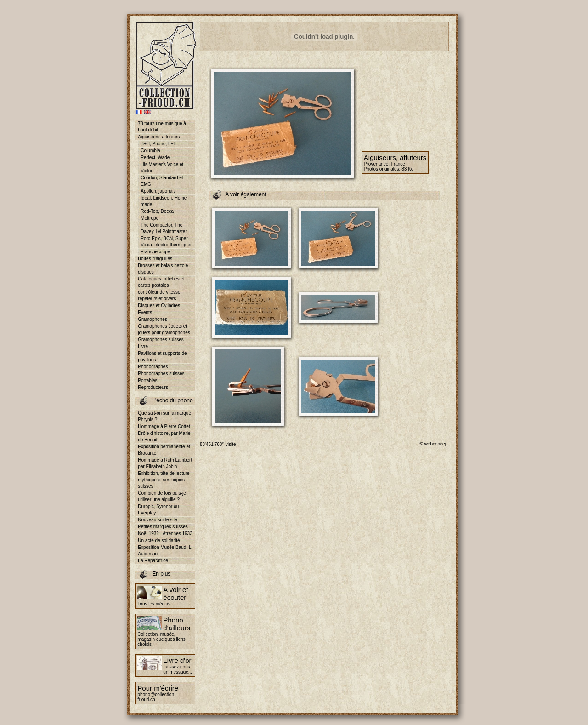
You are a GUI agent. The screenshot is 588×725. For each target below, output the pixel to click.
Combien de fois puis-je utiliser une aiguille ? (162, 496)
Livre (143, 346)
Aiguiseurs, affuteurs (159, 137)
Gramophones (152, 319)
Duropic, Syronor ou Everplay (158, 510)
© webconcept (434, 444)
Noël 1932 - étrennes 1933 (165, 534)
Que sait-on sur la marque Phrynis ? (164, 416)
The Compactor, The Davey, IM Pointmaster (164, 228)
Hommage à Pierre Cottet (164, 426)
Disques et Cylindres (159, 305)
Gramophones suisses (161, 340)
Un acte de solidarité (159, 540)
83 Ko (407, 169)
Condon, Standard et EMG (162, 181)
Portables (147, 380)
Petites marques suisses (163, 527)
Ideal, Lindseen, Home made (164, 201)
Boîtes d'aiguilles (155, 259)
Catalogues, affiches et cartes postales (161, 282)
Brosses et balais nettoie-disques (164, 269)
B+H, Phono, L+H (158, 144)
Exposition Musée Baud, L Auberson (164, 551)
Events (145, 312)
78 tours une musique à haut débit (162, 127)
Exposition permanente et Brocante (164, 450)
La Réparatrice (153, 561)
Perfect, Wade (155, 157)
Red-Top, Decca (157, 211)
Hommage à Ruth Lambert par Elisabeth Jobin (165, 463)
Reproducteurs (153, 387)
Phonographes (153, 367)
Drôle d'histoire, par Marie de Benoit (164, 437)
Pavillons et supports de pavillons (162, 357)
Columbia (150, 151)
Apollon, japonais (158, 191)
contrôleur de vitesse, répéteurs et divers (160, 295)
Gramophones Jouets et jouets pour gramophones (164, 329)
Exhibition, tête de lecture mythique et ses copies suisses (164, 480)
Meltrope (150, 218)
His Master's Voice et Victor (162, 168)
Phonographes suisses (161, 374)
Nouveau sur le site (158, 520)
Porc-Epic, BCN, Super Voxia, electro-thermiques (167, 242)
